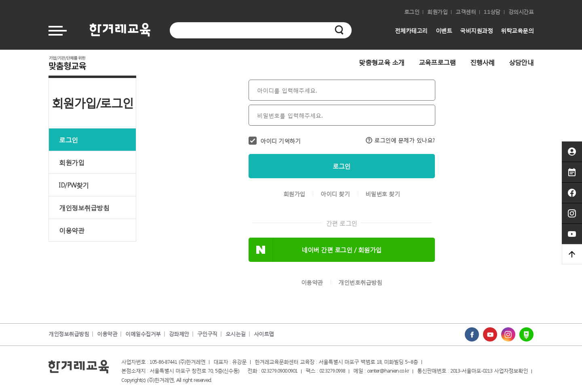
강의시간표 (521, 12)
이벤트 (444, 31)
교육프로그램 (437, 62)
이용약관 (72, 230)
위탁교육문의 (517, 31)
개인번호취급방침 (360, 282)
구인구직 (207, 334)
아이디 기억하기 (280, 141)
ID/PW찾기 (74, 185)
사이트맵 (264, 334)
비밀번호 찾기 (383, 194)
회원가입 (437, 12)
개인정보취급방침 (84, 208)
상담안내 (521, 62)
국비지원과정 (476, 31)
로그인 (412, 12)
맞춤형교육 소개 (382, 62)
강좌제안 (179, 334)
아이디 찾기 (335, 194)
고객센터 (466, 12)
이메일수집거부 (143, 334)
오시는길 (236, 334)
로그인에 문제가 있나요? (400, 140)
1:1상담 (492, 12)
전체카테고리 (411, 31)
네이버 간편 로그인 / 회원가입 (342, 250)
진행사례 (482, 62)
